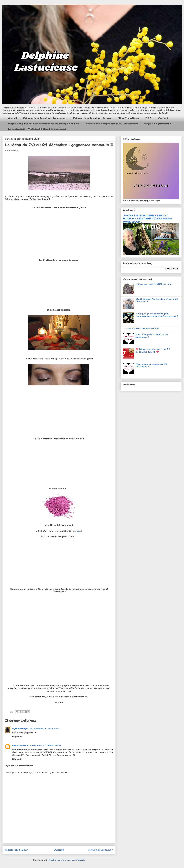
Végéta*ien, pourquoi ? (158, 124)
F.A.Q (149, 118)
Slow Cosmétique (128, 118)
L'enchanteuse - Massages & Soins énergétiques (37, 129)
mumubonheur (20, 745)
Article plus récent (17, 850)
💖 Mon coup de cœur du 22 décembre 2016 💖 (153, 350)
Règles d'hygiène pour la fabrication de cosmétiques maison (44, 124)
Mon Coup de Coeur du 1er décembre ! (152, 336)
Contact (163, 118)
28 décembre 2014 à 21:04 (45, 745)
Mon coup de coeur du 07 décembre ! (152, 365)
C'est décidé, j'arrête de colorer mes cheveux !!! (157, 300)
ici (79, 531)
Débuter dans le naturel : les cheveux (45, 118)
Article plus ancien (101, 850)
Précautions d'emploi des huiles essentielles (112, 124)
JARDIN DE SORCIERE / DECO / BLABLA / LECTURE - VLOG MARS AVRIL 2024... (147, 219)
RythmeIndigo (20, 728)
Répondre (18, 736)
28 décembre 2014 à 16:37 (44, 728)
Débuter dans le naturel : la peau (92, 118)
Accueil (12, 118)
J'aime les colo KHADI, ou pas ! (154, 284)
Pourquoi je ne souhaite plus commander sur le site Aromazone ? (157, 315)
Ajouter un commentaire (19, 766)
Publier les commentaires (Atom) (67, 860)
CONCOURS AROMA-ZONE (142, 328)
